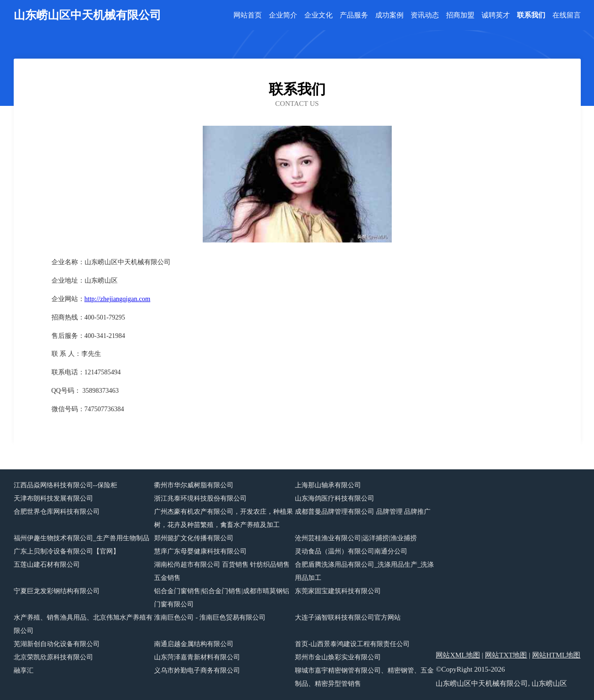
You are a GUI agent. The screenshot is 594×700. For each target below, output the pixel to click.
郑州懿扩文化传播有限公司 (194, 538)
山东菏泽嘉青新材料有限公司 (197, 657)
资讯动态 (425, 15)
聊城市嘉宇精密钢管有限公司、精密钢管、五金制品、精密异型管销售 (364, 677)
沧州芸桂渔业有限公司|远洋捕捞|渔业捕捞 (356, 538)
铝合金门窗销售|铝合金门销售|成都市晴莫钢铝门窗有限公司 (222, 598)
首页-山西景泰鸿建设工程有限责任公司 (352, 644)
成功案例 (389, 15)
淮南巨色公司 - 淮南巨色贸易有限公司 (210, 618)
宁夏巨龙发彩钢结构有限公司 (57, 591)
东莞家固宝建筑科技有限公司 (338, 591)
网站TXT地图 (506, 655)
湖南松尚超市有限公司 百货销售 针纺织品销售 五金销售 (222, 571)
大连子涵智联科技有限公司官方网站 (348, 618)
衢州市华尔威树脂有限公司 (194, 485)
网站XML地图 (458, 655)
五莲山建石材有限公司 (47, 565)
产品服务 (354, 15)
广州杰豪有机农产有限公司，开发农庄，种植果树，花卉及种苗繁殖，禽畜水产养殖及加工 (224, 518)
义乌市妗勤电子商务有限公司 (197, 670)
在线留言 (567, 15)
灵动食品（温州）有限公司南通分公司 (351, 551)
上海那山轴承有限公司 (328, 485)
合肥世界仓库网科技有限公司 (57, 512)
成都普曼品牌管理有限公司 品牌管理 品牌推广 (363, 512)
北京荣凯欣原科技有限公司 (53, 657)
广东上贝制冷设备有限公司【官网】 (67, 551)
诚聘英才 (496, 15)
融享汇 (24, 670)
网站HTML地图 (556, 655)
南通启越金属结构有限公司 (194, 644)
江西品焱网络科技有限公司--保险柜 (65, 485)
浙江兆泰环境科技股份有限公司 (200, 498)
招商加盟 (460, 15)
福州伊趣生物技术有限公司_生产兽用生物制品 (82, 538)
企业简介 (283, 15)
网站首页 (248, 15)
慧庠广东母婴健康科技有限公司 (200, 551)
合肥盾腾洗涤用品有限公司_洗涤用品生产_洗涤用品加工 (364, 571)
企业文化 (319, 15)
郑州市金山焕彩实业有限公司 (338, 657)
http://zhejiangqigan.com (118, 299)
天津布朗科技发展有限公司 (53, 498)
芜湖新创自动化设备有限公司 (57, 644)
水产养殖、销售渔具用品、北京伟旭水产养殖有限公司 (83, 624)
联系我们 (531, 15)
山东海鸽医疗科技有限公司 (335, 498)
